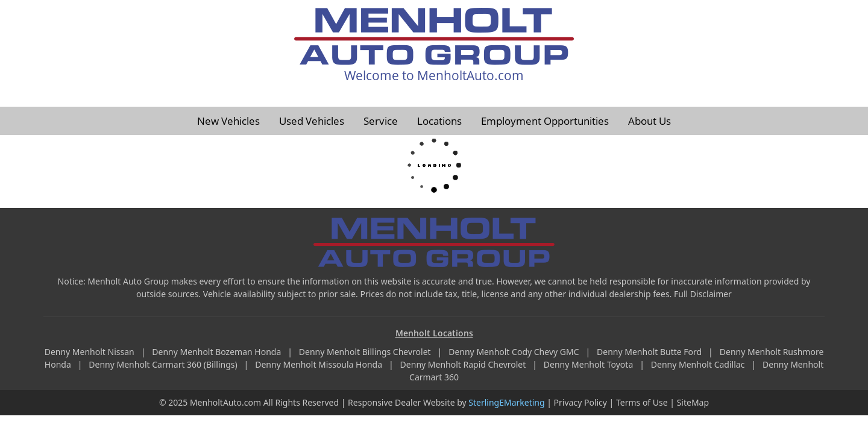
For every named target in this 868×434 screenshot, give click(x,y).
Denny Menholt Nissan (91, 352)
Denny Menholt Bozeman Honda (218, 352)
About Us (649, 121)
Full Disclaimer (703, 294)
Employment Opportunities (545, 121)
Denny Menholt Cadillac (699, 364)
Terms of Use (642, 402)
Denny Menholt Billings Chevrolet (366, 352)
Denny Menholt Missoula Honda (319, 364)
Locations (439, 121)
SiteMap (693, 402)
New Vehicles (228, 121)
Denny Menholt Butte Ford (650, 352)
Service (381, 121)
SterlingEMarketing (506, 402)
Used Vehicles (312, 121)
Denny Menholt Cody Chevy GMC (515, 352)
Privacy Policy (580, 402)
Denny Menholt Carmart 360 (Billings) (164, 364)
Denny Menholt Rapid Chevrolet (464, 364)
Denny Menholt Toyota (590, 364)
